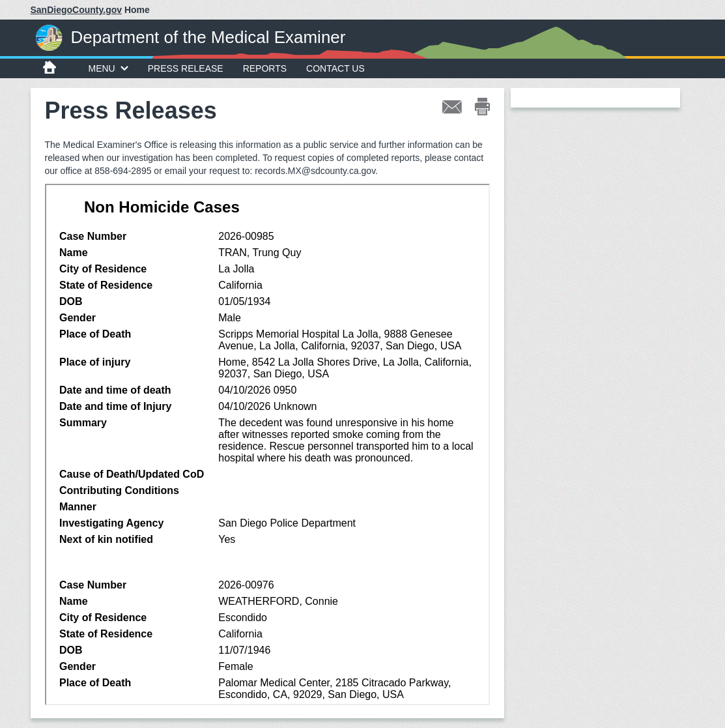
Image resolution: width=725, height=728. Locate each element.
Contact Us (335, 68)
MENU (108, 68)
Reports (265, 68)
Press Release (186, 68)
